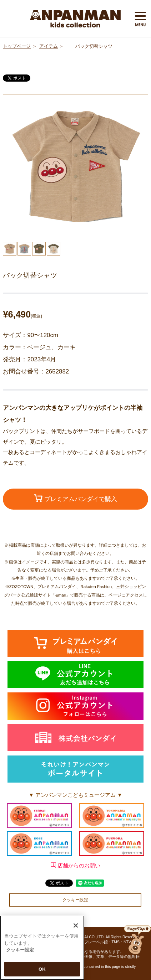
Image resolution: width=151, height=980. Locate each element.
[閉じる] (76, 928)
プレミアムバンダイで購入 (75, 498)
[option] (75, 167)
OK (42, 971)
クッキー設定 (75, 900)
